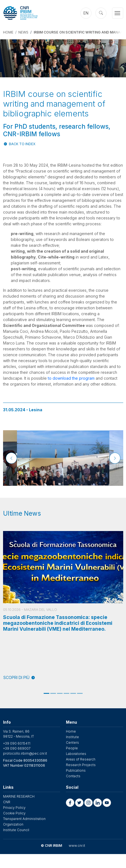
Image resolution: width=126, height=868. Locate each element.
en (86, 13)
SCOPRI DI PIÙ (19, 677)
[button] (70, 803)
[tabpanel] (63, 606)
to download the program (71, 378)
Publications (76, 770)
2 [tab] (53, 693)
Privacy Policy (14, 808)
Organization (13, 824)
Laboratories (76, 754)
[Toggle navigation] (118, 13)
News (23, 32)
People (72, 748)
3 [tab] (60, 693)
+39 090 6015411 (17, 743)
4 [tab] (66, 693)
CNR (7, 802)
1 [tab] (46, 693)
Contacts (73, 776)
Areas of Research (81, 759)
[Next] (115, 458)
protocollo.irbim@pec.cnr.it (25, 753)
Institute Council (16, 830)
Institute (72, 737)
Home (8, 32)
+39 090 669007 (17, 748)
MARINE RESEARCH (19, 796)
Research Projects (81, 765)
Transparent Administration (24, 819)
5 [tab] (73, 693)
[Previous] (11, 458)
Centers (72, 743)
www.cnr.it (77, 846)
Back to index (22, 144)
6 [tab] (80, 693)
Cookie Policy (14, 813)
